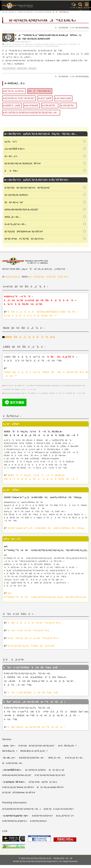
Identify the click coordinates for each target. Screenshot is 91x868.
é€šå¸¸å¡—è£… (55, 758)
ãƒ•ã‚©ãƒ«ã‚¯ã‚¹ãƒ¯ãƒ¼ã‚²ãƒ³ (20, 98)
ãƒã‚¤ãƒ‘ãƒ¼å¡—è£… (13, 763)
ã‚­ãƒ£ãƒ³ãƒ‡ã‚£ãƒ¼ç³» (43, 816)
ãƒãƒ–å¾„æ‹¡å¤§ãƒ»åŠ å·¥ (50, 787)
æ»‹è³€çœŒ (32, 105)
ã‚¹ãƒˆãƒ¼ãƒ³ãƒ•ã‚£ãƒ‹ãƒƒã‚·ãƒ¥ (50, 775)
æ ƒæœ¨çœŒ (64, 98)
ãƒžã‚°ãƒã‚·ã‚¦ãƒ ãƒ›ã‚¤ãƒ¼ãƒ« (59, 809)
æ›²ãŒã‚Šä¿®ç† (67, 746)
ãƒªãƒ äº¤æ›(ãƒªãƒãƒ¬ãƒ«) (43, 782)
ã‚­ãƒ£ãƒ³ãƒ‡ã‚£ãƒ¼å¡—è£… (32, 758)
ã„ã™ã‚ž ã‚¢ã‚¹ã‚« (61, 12)
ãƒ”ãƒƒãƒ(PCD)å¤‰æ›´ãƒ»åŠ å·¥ (19, 792)
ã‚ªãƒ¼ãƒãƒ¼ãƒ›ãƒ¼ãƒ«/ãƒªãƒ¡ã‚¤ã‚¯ (37, 746)
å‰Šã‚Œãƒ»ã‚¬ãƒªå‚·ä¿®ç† (34, 751)
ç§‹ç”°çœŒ (46, 98)
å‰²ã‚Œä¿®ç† (10, 751)
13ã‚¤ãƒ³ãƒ (51, 105)
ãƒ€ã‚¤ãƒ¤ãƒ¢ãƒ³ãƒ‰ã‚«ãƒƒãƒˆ (17, 775)
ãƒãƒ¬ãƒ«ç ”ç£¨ (57, 770)
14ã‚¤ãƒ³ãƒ (32, 68)
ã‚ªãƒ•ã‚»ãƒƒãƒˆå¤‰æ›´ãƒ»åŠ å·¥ (18, 787)
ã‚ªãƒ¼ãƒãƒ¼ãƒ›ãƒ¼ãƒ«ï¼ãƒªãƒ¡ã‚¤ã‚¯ (19, 44)
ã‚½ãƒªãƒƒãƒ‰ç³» (38, 821)
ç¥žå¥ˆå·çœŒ (22, 68)
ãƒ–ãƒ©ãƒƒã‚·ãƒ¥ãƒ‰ (43, 12)
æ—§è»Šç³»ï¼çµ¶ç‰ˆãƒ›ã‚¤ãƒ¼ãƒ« (20, 12)
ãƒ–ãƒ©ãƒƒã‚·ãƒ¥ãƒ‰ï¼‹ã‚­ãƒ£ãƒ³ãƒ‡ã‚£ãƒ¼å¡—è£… (32, 113)
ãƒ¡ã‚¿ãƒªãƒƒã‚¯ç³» (65, 816)
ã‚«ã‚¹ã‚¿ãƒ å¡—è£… (75, 758)
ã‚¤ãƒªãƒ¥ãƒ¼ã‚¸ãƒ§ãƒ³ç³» (15, 821)
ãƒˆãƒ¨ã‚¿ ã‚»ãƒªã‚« (15, 91)
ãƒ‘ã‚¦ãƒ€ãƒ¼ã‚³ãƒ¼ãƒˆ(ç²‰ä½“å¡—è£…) (22, 809)
